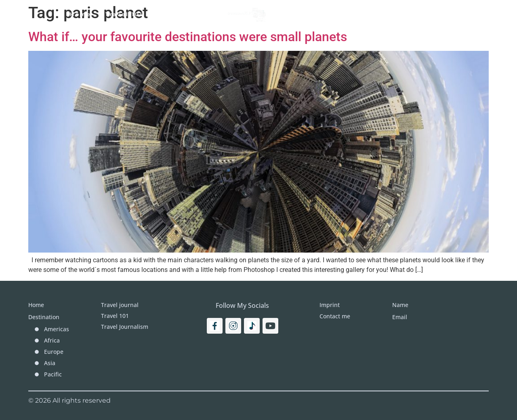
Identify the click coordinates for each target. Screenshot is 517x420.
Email (400, 317)
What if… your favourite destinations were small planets (188, 37)
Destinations (307, 14)
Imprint (393, 14)
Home (81, 14)
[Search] (455, 14)
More (355, 14)
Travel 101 (124, 14)
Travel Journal (185, 14)
